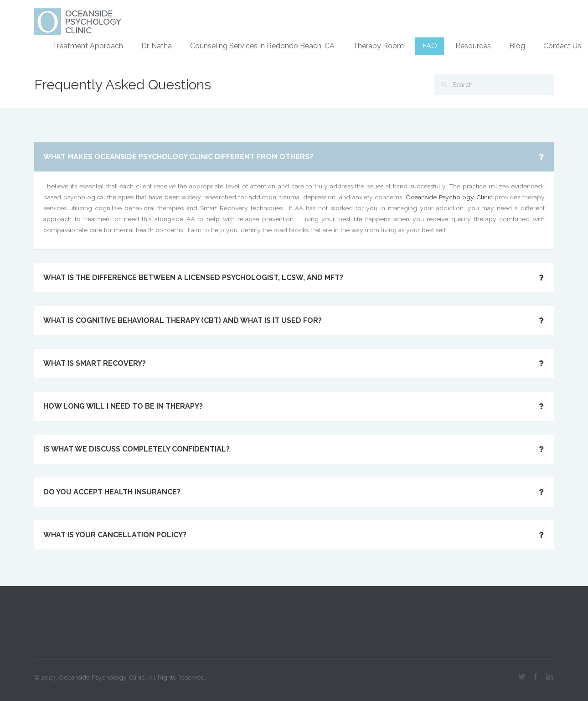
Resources (473, 46)
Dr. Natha (157, 46)
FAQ (430, 46)
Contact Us (562, 46)
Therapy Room (378, 46)
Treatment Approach (88, 46)
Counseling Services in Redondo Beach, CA (262, 46)
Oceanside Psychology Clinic (449, 197)
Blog (517, 46)
